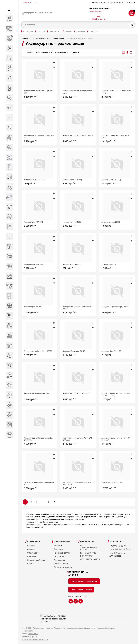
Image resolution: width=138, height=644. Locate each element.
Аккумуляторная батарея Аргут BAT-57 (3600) (77, 439)
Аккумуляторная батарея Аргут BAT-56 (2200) (116, 439)
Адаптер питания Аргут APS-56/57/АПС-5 (116, 136)
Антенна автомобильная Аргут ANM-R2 (39, 136)
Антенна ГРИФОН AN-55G (34, 180)
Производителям (62, 553)
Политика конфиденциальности (35, 639)
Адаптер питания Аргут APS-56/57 (76, 393)
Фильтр (30, 52)
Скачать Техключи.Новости (84, 581)
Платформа (28, 32)
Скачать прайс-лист (36, 560)
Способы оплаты (62, 564)
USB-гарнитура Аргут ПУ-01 (113, 482)
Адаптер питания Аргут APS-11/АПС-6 (78, 135)
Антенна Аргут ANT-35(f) (72, 222)
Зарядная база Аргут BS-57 (74, 351)
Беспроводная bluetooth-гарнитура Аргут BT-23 (77, 483)
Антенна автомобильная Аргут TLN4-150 (39, 92)
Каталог (31, 546)
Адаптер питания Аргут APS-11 (36, 393)
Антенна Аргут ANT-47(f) (34, 222)
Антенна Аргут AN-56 (32, 307)
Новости (68, 32)
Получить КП (55, 32)
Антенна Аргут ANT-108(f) (73, 180)
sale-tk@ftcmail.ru (99, 18)
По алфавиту (61, 52)
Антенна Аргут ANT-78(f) (111, 180)
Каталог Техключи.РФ (40, 38)
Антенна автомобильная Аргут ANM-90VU (78, 92)
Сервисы (41, 32)
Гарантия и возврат (63, 567)
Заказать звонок (95, 12)
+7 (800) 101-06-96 (99, 10)
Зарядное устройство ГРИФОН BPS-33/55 (77, 308)
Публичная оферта (29, 637)
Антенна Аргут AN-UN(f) (111, 222)
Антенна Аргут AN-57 (110, 264)
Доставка (81, 32)
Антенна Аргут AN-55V (72, 264)
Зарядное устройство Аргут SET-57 (115, 307)
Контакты (94, 32)
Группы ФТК (33, 634)
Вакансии (32, 564)
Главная (25, 38)
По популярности (43, 52)
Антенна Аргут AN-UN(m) (34, 264)
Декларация (60, 560)
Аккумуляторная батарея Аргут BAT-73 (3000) (39, 439)
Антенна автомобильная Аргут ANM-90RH (116, 92)
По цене (74, 52)
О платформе (33, 553)
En (36, 2)
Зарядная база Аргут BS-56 (112, 351)
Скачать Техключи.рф (81, 590)
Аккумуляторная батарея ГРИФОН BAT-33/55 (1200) (116, 394)
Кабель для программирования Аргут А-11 (39, 483)
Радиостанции (58, 38)
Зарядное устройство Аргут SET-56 (38, 351)
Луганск (26, 2)
